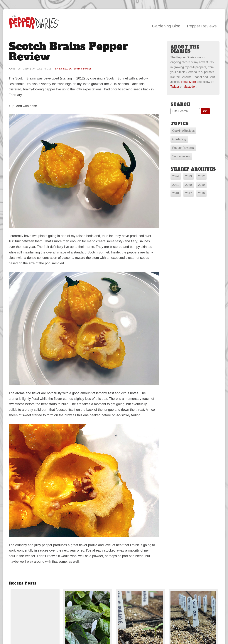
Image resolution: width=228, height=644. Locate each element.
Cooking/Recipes (184, 131)
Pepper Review (63, 69)
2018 (176, 193)
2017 (189, 193)
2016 (202, 193)
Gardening (179, 139)
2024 (176, 176)
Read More (189, 82)
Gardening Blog (166, 26)
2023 (189, 176)
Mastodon (190, 87)
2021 (176, 185)
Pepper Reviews (202, 26)
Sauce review (181, 156)
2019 (202, 185)
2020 (189, 185)
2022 (202, 176)
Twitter (175, 87)
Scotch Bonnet (82, 69)
